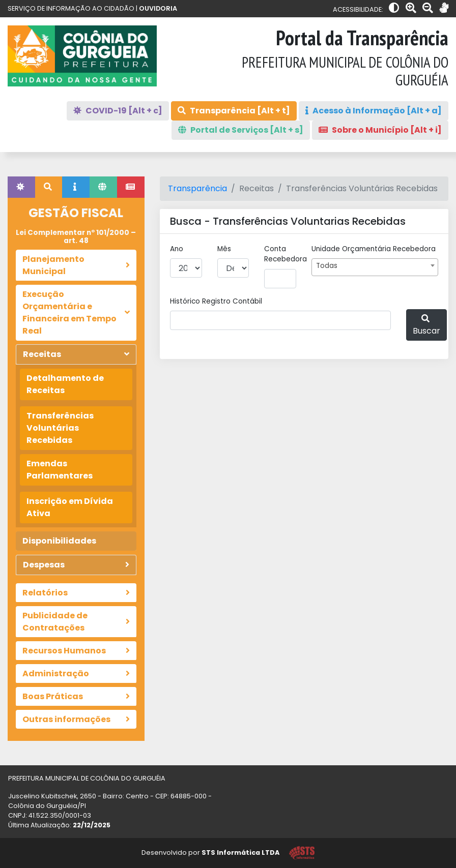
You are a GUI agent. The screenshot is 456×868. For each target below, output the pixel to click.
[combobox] (375, 267)
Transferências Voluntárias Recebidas (60, 428)
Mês (224, 249)
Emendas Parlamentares (60, 470)
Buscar (426, 325)
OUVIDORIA (158, 8)
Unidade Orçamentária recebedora (374, 249)
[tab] (21, 187)
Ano (177, 249)
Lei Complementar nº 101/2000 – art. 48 (76, 237)
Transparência (197, 188)
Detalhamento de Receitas (65, 384)
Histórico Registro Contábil (216, 301)
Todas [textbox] (327, 266)
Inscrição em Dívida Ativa (70, 507)
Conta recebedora (286, 254)
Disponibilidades (59, 541)
